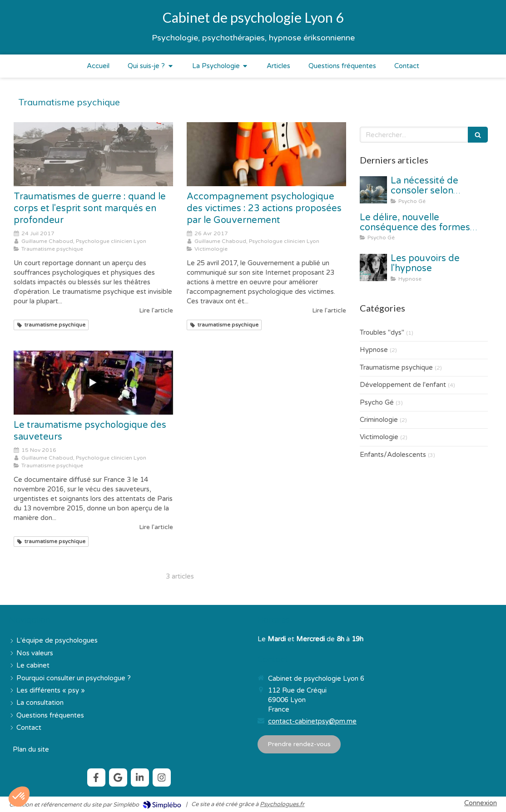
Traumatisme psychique (396, 367)
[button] (19, 797)
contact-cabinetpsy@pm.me (312, 721)
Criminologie (379, 420)
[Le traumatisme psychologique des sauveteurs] (93, 382)
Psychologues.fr (282, 804)
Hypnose (374, 350)
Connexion (481, 803)
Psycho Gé (377, 402)
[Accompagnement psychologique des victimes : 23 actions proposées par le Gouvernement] (266, 154)
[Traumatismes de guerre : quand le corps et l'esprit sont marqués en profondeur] (93, 154)
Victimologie (379, 437)
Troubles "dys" (382, 332)
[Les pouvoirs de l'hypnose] (373, 267)
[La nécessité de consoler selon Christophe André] (373, 190)
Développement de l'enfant (403, 385)
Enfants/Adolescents (393, 455)
